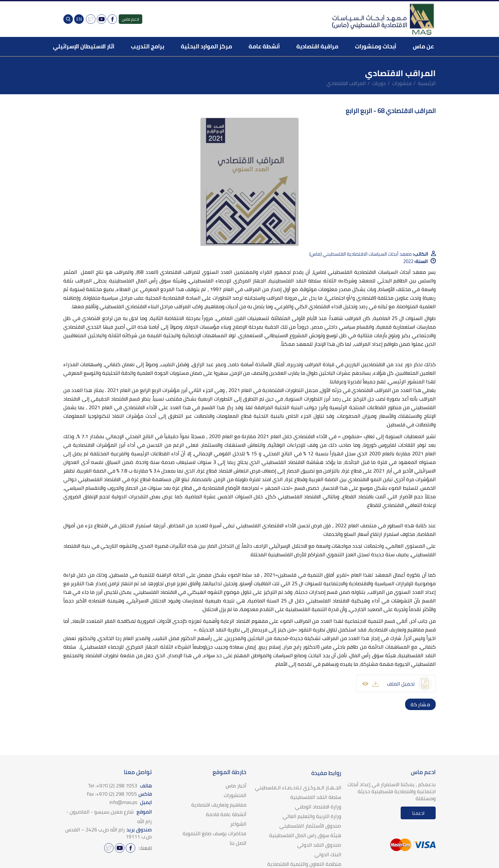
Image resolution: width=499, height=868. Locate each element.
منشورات (402, 83)
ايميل (131, 802)
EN (79, 19)
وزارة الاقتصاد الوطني (318, 807)
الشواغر (238, 824)
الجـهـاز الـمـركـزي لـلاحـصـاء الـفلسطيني (298, 787)
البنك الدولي (328, 854)
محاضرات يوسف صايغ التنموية (214, 833)
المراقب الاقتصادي (346, 83)
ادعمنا (418, 813)
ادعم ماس (130, 19)
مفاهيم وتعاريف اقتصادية (219, 805)
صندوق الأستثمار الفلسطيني (310, 826)
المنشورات (235, 795)
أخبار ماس (236, 786)
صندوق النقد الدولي (319, 845)
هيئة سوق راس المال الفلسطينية (305, 835)
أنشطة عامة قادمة (226, 814)
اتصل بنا (238, 843)
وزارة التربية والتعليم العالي (312, 816)
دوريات (379, 83)
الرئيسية (427, 83)
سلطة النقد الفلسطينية (316, 797)
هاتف (120, 786)
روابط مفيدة (326, 773)
